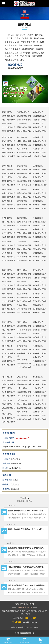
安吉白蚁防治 (38, 189)
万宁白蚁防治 (22, 400)
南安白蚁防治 (38, 305)
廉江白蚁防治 (22, 281)
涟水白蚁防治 (7, 166)
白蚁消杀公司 (25, 611)
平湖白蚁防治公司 (8, 205)
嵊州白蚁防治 (38, 201)
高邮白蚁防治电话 (8, 156)
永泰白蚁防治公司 (24, 309)
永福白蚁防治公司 (24, 380)
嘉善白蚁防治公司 (24, 193)
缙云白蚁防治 (7, 241)
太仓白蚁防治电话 (24, 120)
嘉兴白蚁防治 (7, 201)
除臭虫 (16, 480)
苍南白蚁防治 (7, 189)
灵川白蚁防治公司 (8, 392)
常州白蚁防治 (22, 123)
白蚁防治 (5, 611)
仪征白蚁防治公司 (8, 152)
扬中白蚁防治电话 (24, 145)
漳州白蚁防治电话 (8, 341)
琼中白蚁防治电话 (40, 419)
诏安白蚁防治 (38, 322)
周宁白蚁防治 (7, 357)
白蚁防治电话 (18, 618)
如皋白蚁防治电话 (40, 120)
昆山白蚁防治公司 (24, 116)
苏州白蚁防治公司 (8, 127)
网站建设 (14, 627)
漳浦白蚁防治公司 (24, 326)
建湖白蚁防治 (38, 149)
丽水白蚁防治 (38, 229)
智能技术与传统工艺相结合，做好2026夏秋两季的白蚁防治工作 (27, 529)
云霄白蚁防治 (22, 322)
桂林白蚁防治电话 (8, 384)
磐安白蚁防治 (22, 218)
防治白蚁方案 (15, 468)
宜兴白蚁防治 (7, 123)
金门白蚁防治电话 (8, 330)
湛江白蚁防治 (22, 270)
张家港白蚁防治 (23, 112)
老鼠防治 (15, 484)
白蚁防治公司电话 (38, 611)
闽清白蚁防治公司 (24, 297)
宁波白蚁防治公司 (24, 170)
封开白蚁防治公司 (8, 285)
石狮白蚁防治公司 (40, 297)
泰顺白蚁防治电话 (8, 197)
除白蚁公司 (16, 459)
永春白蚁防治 (7, 322)
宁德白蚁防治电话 (40, 330)
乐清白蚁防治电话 (40, 173)
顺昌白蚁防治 (22, 360)
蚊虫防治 (15, 489)
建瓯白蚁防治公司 (24, 350)
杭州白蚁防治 (7, 177)
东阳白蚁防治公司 (8, 222)
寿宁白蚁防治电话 (8, 353)
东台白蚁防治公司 (40, 152)
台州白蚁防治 (22, 241)
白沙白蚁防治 (38, 400)
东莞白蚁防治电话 (40, 249)
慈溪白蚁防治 (22, 177)
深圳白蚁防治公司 (40, 257)
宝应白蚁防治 (7, 149)
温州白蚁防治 (38, 166)
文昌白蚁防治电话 (8, 422)
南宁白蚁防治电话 (40, 353)
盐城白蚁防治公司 (24, 152)
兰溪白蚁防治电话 (8, 225)
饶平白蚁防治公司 (8, 297)
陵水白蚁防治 (38, 412)
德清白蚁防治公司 (24, 205)
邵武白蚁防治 (22, 346)
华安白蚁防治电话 (24, 341)
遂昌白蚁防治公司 (8, 245)
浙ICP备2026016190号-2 (24, 633)
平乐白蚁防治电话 (24, 396)
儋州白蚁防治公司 (8, 418)
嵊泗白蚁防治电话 (40, 225)
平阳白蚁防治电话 (40, 185)
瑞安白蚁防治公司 (40, 170)
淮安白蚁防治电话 (40, 156)
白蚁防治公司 (15, 611)
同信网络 (34, 627)
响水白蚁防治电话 (24, 156)
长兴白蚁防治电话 (24, 208)
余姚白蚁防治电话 (24, 173)
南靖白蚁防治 (22, 333)
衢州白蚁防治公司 (24, 222)
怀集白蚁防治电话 (8, 289)
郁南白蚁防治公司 (40, 274)
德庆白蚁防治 (7, 281)
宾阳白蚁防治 (7, 377)
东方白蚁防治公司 (24, 404)
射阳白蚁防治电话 (40, 145)
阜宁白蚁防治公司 (40, 141)
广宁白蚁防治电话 (8, 278)
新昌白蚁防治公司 (40, 205)
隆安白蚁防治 (38, 357)
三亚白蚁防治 (7, 400)
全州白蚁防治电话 (8, 396)
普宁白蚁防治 (38, 281)
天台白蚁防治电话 (24, 260)
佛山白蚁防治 (38, 253)
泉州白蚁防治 (38, 294)
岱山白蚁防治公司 (40, 222)
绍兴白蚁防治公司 (40, 193)
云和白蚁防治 (7, 253)
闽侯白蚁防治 (22, 294)
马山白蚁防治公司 (40, 361)
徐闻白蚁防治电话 (24, 289)
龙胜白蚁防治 (22, 388)
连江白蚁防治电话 (24, 301)
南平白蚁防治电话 (8, 365)
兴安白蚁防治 (22, 377)
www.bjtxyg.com (30, 622)
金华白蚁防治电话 (40, 208)
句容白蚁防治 (22, 149)
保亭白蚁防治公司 (40, 415)
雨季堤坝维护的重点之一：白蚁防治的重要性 (26, 585)
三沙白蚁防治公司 (8, 404)
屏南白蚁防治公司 (8, 350)
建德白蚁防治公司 (8, 181)
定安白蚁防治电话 (24, 408)
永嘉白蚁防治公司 (40, 181)
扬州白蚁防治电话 (8, 145)
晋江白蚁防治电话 (40, 301)
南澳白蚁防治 (7, 305)
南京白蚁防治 (7, 112)
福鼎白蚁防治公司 (40, 337)
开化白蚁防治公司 (24, 233)
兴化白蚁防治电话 (40, 131)
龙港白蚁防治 (38, 177)
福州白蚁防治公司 (8, 309)
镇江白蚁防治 (22, 137)
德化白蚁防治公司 (8, 326)
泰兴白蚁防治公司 (8, 141)
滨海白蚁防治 (38, 137)
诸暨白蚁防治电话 (40, 197)
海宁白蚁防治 (22, 189)
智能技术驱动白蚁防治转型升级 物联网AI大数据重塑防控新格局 (27, 548)
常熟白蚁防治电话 (8, 131)
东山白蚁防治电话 (24, 330)
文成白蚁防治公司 (8, 193)
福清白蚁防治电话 (8, 313)
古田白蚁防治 (7, 346)
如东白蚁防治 (38, 112)
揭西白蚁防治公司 (40, 285)
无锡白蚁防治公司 (8, 116)
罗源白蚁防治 (22, 305)
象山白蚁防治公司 (24, 181)
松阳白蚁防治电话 (8, 249)
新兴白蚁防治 (38, 270)
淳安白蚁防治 (22, 166)
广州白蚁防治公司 (40, 245)
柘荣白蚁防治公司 (8, 361)
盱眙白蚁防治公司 (8, 170)
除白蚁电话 (16, 463)
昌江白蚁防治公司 (40, 404)
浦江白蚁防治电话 (8, 237)
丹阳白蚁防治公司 (24, 141)
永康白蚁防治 (7, 229)
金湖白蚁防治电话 (8, 173)
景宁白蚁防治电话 (8, 260)
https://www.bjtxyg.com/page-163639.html (22, 447)
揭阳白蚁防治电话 (40, 278)
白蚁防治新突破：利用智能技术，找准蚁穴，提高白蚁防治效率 (27, 567)
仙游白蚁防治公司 (8, 337)
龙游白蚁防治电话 (24, 237)
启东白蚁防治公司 (40, 116)
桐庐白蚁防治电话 (8, 185)
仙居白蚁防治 (38, 241)
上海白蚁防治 (38, 388)
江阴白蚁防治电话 (8, 120)
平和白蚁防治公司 (24, 337)
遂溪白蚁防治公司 (24, 285)
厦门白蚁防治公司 (40, 326)
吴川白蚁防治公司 (24, 274)
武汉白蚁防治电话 (40, 384)
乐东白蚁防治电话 (40, 408)
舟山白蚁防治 (38, 218)
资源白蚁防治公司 (24, 392)
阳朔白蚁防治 (7, 388)
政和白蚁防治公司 (40, 350)
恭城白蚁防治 (38, 377)
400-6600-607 (15, 68)
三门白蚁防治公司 (24, 257)
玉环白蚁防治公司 (24, 245)
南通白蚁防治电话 (24, 131)
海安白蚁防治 (38, 123)
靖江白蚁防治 (7, 137)
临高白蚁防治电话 (24, 419)
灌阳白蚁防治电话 (24, 384)
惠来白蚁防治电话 (40, 289)
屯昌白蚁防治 (22, 412)
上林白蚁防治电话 (40, 365)
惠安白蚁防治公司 (40, 309)
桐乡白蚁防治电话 (8, 208)
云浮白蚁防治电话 (40, 260)
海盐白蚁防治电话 (24, 197)
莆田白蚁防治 (7, 333)
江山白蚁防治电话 (24, 225)
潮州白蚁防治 (7, 294)
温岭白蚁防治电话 (24, 249)
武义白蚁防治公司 (8, 233)
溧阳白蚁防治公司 (24, 127)
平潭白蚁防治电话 (24, 313)
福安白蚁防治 (38, 333)
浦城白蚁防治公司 (24, 363)
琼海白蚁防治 (7, 414)
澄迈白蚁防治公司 (24, 415)
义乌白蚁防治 (7, 218)
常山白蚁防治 (22, 229)
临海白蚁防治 (22, 253)
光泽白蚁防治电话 (24, 367)
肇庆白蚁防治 (7, 270)
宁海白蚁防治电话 (24, 185)
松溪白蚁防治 (38, 346)
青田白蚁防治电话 (40, 237)
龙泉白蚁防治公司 (40, 233)
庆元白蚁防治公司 (8, 257)
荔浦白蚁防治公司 (40, 380)
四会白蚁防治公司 (8, 274)
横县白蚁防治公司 (8, 380)
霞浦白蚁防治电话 (40, 341)
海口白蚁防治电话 (40, 396)
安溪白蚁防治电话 (40, 313)
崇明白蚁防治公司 (40, 392)
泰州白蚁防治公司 (40, 127)
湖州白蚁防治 (22, 201)
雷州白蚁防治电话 (24, 278)
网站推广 (22, 627)
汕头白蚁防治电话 (8, 301)
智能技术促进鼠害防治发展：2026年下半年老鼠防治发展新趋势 (27, 510)
